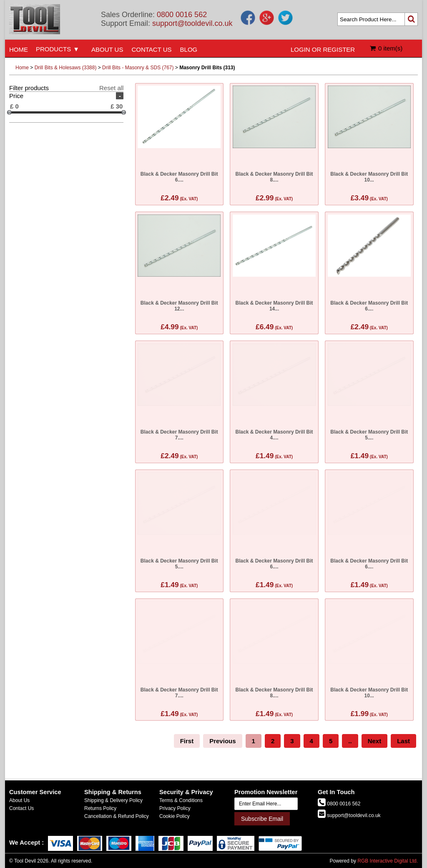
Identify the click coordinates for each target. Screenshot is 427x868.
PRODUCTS (53, 49)
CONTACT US (151, 49)
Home (22, 68)
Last (403, 741)
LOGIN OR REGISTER (323, 49)
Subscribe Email (262, 819)
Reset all (111, 88)
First (187, 741)
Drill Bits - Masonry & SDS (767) (138, 68)
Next (375, 741)
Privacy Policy (175, 808)
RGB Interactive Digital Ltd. (388, 861)
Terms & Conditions (181, 800)
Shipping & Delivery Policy (113, 800)
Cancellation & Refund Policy (117, 816)
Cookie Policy (175, 816)
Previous (222, 741)
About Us (19, 800)
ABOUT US (107, 49)
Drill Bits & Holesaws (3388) (66, 68)
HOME (19, 49)
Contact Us (21, 808)
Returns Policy (100, 808)
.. (350, 741)
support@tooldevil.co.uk (192, 23)
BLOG (189, 49)
